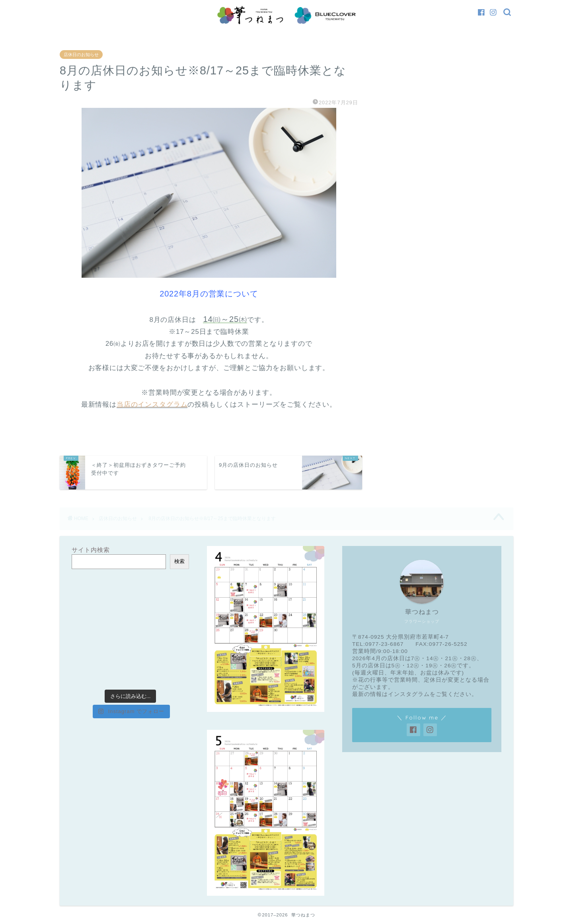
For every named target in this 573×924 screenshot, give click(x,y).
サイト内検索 (91, 550)
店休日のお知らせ (81, 55)
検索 (179, 561)
